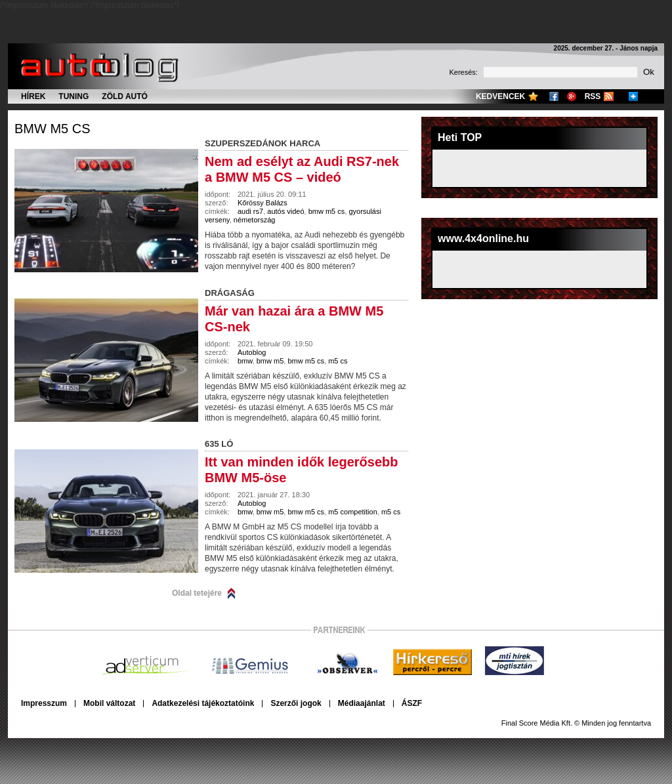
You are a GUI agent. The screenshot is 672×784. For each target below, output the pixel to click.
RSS (593, 96)
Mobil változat (109, 703)
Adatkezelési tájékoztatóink (203, 703)
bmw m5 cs (52, 129)
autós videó (285, 211)
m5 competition (353, 512)
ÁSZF (412, 703)
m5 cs (338, 361)
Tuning (73, 96)
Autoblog (252, 352)
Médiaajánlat (362, 703)
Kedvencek (500, 96)
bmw (245, 361)
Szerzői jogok (296, 703)
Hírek (33, 96)
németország (255, 220)
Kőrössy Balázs (262, 203)
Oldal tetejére (197, 593)
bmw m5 (270, 361)
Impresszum (44, 703)
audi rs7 (250, 211)
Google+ (572, 96)
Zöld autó (125, 96)
